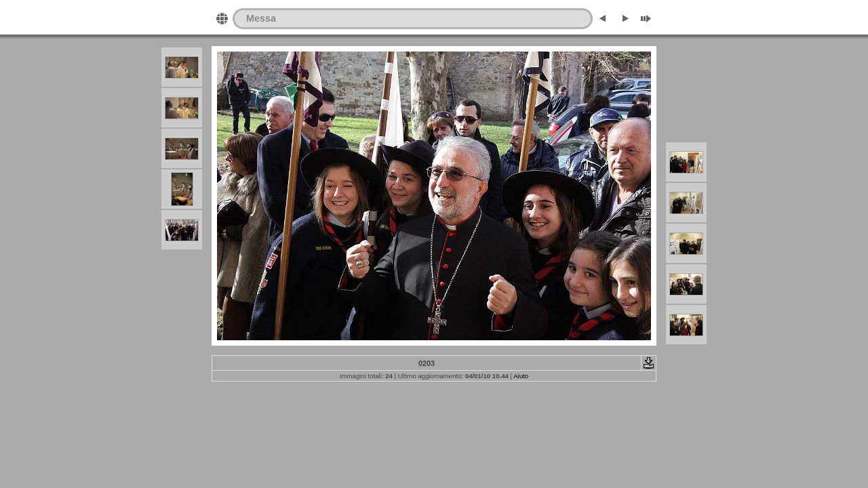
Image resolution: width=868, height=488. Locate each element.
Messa (261, 18)
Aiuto (521, 376)
